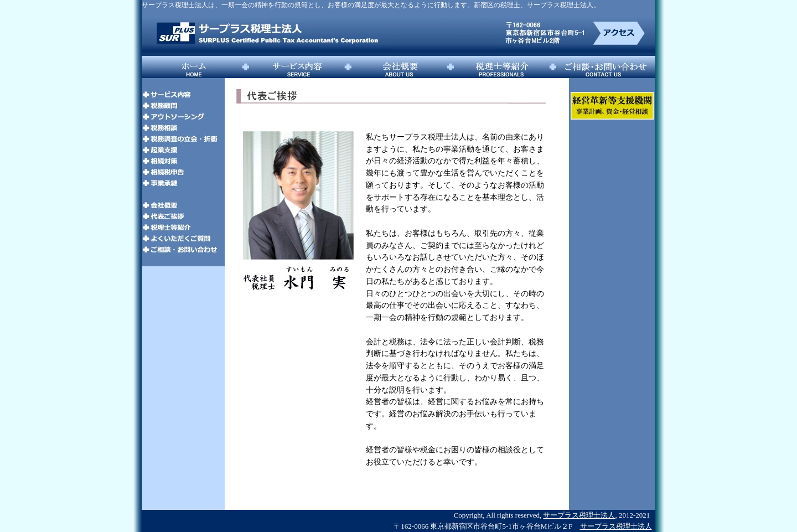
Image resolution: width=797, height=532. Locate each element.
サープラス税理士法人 (579, 515)
